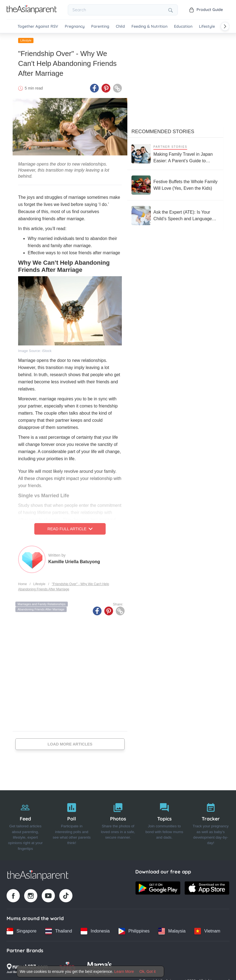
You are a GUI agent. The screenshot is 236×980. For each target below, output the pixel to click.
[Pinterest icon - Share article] (106, 88)
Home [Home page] (23, 584)
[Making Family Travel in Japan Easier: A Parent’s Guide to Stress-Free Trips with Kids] (175, 154)
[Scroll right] (225, 26)
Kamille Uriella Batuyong (74, 562)
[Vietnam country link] (207, 931)
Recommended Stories (163, 132)
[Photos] (118, 825)
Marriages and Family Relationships (42, 604)
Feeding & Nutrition (149, 26)
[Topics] (164, 825)
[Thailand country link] (59, 931)
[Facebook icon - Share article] (94, 88)
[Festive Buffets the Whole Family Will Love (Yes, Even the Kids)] (175, 185)
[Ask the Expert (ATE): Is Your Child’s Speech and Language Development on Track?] (175, 216)
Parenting (100, 26)
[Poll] (72, 825)
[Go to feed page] (32, 12)
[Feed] (25, 825)
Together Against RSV (38, 26)
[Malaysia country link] (172, 931)
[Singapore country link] (22, 931)
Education (183, 26)
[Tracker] (211, 825)
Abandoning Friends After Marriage (41, 609)
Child (120, 26)
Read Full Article (70, 529)
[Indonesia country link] (95, 931)
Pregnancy (75, 26)
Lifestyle (207, 26)
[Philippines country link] (134, 931)
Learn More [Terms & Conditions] (124, 971)
